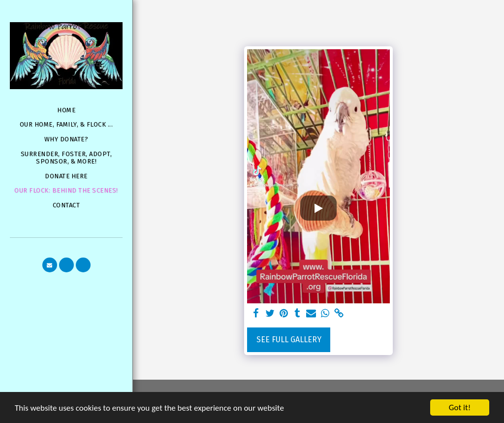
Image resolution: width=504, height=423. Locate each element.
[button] (50, 265)
